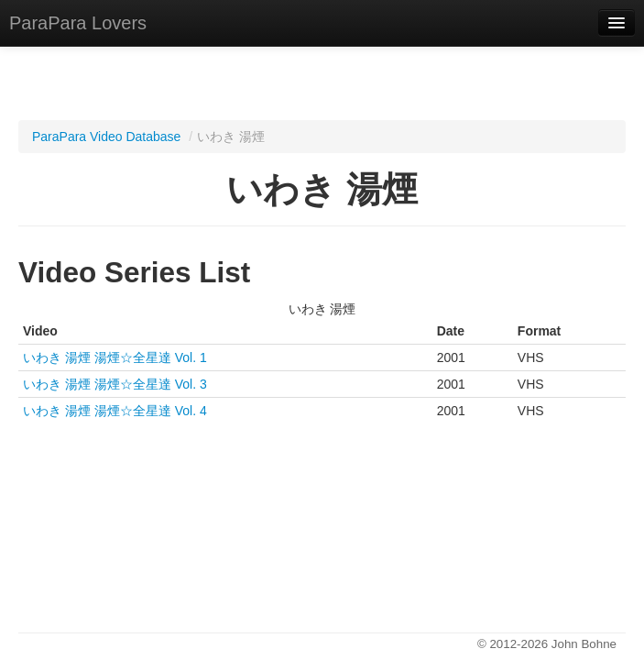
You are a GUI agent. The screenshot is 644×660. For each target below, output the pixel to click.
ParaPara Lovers (78, 23)
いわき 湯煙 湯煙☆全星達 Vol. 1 (115, 357)
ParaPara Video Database (106, 137)
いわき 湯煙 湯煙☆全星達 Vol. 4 (115, 411)
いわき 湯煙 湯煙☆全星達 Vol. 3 (115, 384)
